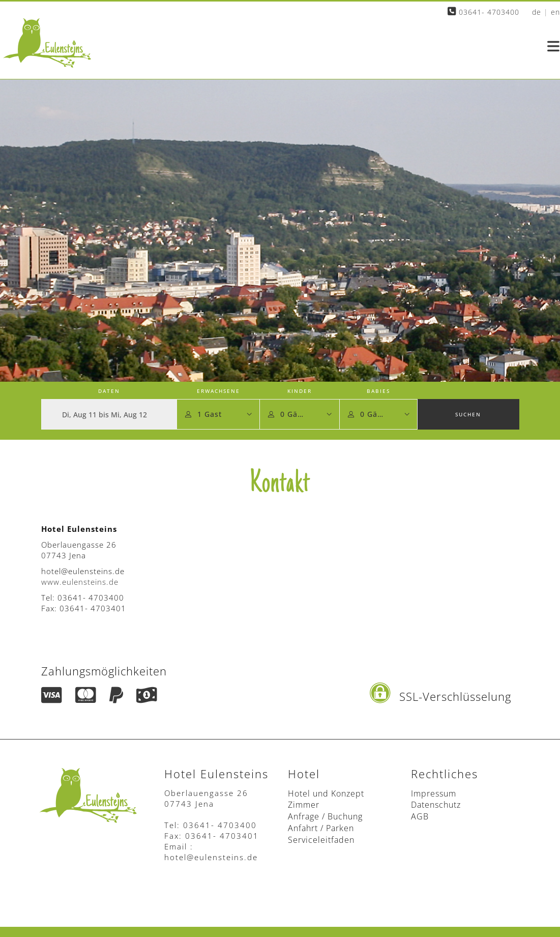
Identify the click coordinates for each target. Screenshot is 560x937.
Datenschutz (436, 805)
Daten (109, 391)
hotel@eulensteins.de (211, 857)
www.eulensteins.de (80, 582)
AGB (420, 816)
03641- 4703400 (483, 12)
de (537, 12)
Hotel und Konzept (326, 793)
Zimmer (304, 805)
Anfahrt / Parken (321, 828)
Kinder (300, 391)
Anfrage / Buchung (325, 816)
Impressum (434, 793)
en (555, 12)
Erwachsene (218, 391)
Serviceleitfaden (321, 840)
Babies (378, 391)
